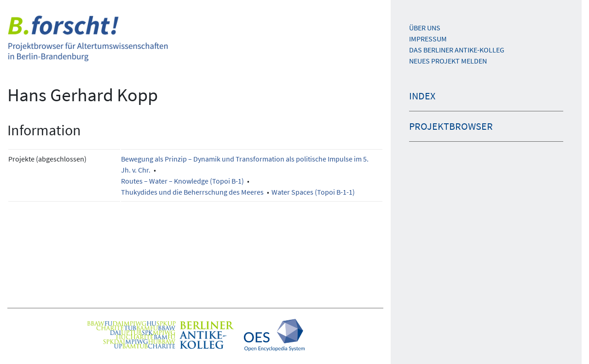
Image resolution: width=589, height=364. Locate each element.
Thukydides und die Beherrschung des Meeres (192, 192)
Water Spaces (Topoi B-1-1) (313, 192)
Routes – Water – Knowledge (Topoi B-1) (182, 181)
